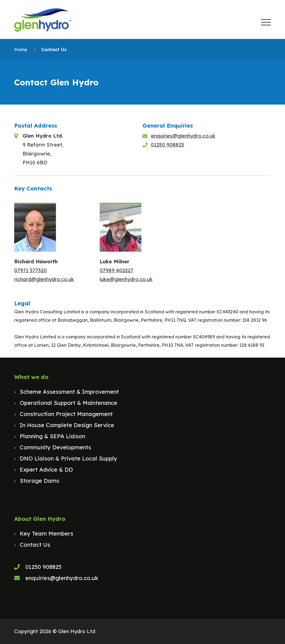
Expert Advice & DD (46, 470)
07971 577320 (30, 270)
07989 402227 (116, 270)
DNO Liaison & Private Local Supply (68, 458)
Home (21, 49)
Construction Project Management (66, 414)
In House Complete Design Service (67, 425)
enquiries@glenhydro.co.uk (183, 136)
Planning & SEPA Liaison (52, 436)
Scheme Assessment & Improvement (69, 392)
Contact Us (35, 545)
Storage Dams (40, 481)
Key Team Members (46, 533)
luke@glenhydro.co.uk (126, 279)
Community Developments (55, 447)
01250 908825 (168, 145)
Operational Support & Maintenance (68, 403)
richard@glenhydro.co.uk (44, 279)
